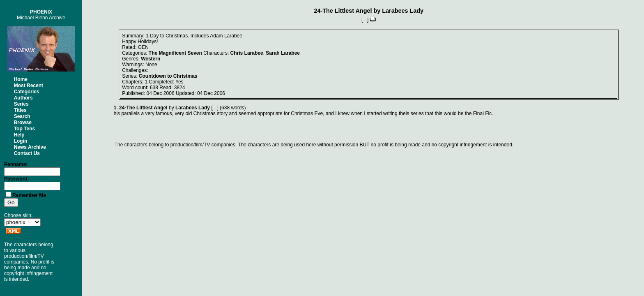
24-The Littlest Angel (343, 11)
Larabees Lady (403, 11)
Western (151, 59)
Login (21, 141)
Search (22, 116)
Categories (27, 92)
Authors (23, 98)
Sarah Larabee (283, 53)
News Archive (30, 147)
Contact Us (27, 153)
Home (21, 79)
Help (19, 135)
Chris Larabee (247, 53)
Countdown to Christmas (168, 76)
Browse (23, 123)
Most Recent (29, 86)
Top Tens (25, 129)
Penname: (16, 164)
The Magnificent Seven (175, 53)
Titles (20, 110)
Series (21, 104)
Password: (17, 179)
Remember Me (29, 195)
